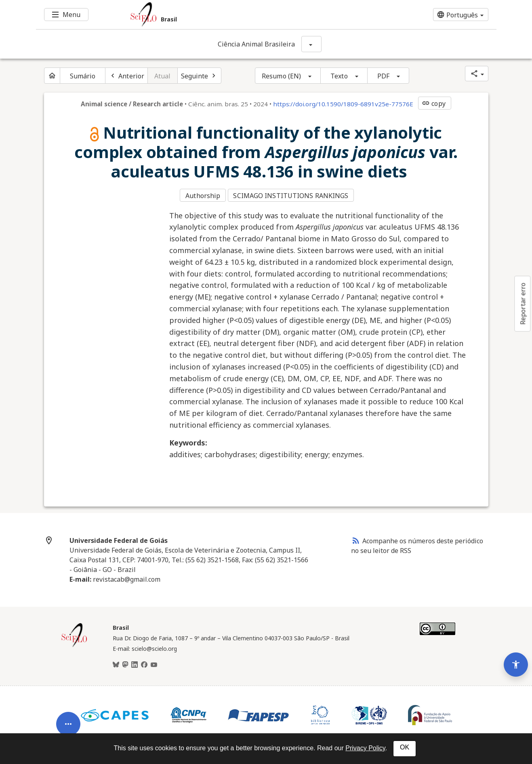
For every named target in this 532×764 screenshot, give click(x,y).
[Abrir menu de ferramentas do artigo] (68, 697)
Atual (163, 76)
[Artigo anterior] (126, 76)
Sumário (83, 76)
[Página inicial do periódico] (52, 76)
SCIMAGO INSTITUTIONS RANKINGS (293, 194)
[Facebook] (144, 662)
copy (433, 103)
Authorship (203, 194)
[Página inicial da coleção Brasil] (74, 643)
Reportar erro (523, 304)
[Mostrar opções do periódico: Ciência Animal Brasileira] (311, 44)
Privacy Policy (365, 748)
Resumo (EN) (281, 76)
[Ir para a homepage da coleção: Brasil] (228, 15)
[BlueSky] (116, 662)
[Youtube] (154, 662)
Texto (339, 76)
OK (405, 747)
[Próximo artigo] (200, 76)
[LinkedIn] (135, 662)
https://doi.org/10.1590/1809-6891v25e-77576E (343, 104)
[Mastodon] (125, 662)
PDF (383, 76)
